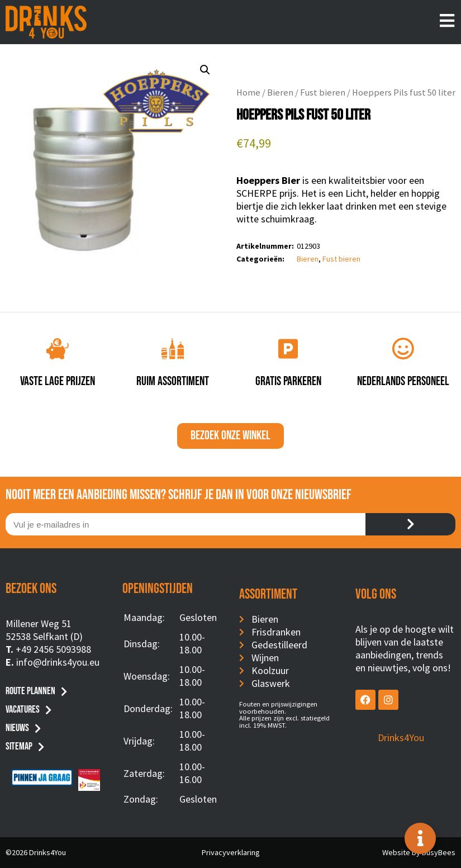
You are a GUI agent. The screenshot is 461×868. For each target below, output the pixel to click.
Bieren (280, 93)
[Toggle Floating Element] (420, 838)
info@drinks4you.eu (58, 662)
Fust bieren (323, 93)
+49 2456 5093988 (53, 649)
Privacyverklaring (231, 852)
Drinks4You (401, 737)
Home (248, 93)
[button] (205, 70)
